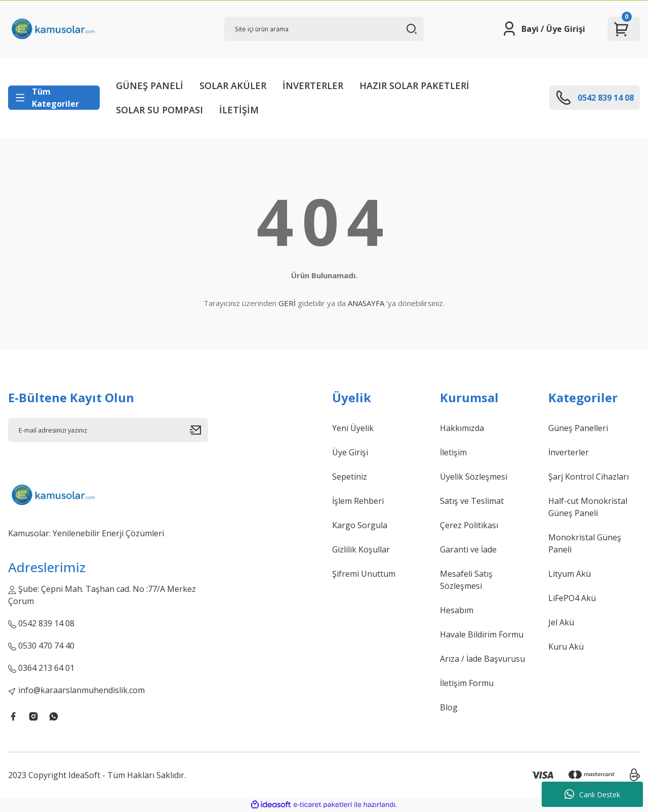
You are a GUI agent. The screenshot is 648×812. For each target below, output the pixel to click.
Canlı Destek (592, 794)
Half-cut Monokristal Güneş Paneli (588, 507)
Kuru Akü (566, 647)
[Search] (324, 29)
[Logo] (53, 29)
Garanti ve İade (468, 549)
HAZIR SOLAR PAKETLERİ (414, 86)
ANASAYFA (366, 303)
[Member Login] (543, 29)
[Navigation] (54, 98)
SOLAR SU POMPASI (159, 110)
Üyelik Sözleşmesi (474, 477)
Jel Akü (561, 622)
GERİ (287, 303)
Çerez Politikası (469, 525)
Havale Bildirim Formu (482, 634)
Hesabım (457, 610)
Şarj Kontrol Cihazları (589, 477)
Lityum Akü (570, 574)
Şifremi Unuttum (364, 574)
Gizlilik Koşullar (361, 549)
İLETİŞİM (239, 110)
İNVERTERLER (313, 86)
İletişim (453, 452)
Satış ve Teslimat (472, 501)
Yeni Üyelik (353, 428)
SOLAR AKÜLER (233, 86)
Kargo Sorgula (360, 525)
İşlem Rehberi (358, 501)
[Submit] (199, 430)
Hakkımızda (462, 428)
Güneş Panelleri (578, 428)
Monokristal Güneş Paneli (585, 543)
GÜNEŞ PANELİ (150, 86)
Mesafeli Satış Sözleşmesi (466, 580)
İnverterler (569, 452)
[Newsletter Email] (108, 430)
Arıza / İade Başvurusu (482, 659)
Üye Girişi (350, 452)
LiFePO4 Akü (572, 598)
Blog (449, 707)
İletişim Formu (467, 683)
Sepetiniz (350, 477)
